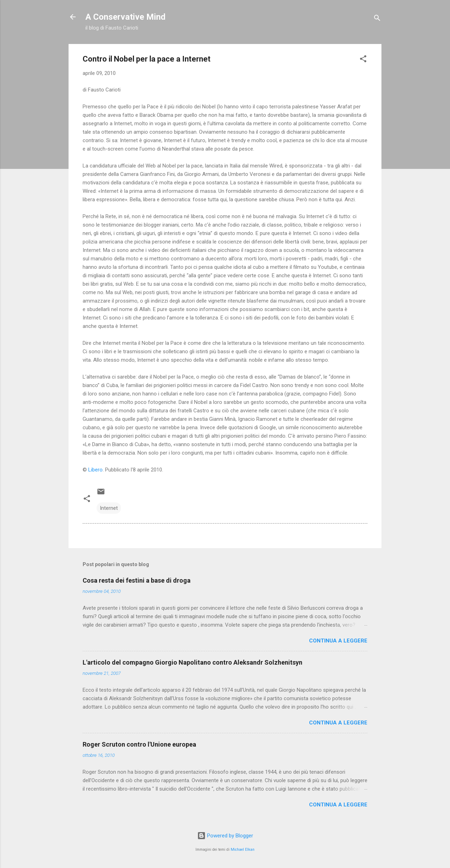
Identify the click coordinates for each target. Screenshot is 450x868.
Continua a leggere (338, 641)
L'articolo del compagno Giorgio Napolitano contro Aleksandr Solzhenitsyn (192, 662)
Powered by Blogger (225, 836)
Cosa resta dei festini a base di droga (137, 580)
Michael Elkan (243, 850)
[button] (363, 60)
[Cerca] (377, 19)
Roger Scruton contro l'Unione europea (139, 744)
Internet (109, 508)
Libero (95, 470)
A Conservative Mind (126, 17)
